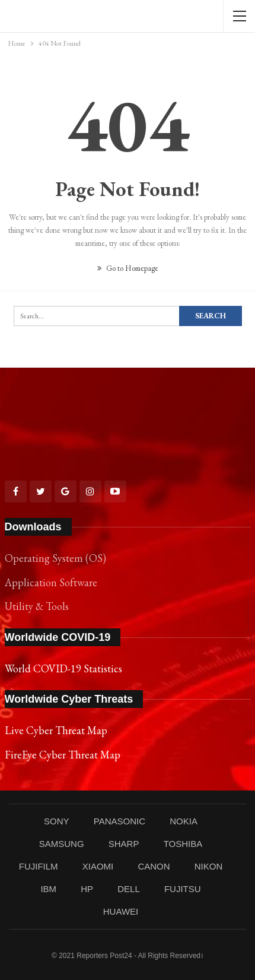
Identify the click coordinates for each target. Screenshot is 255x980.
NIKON (209, 866)
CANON (154, 866)
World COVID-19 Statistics (63, 668)
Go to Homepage (128, 268)
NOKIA (184, 821)
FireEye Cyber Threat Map (63, 755)
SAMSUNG (62, 844)
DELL (129, 889)
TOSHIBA (183, 844)
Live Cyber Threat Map (56, 730)
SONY (57, 821)
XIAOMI (98, 866)
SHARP (124, 844)
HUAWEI (121, 911)
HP (87, 889)
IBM (48, 889)
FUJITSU (183, 889)
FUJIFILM (39, 866)
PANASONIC (119, 821)
